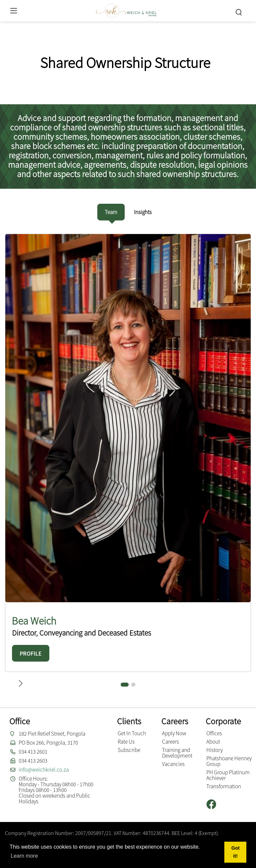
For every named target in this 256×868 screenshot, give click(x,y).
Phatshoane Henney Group (229, 761)
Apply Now (174, 733)
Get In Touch (132, 733)
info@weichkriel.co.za (44, 770)
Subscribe (129, 750)
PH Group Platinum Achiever (228, 775)
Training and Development (177, 753)
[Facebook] (214, 804)
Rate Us (126, 742)
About (213, 742)
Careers (170, 742)
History (214, 750)
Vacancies (173, 764)
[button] (125, 685)
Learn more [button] (24, 856)
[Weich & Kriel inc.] (126, 10)
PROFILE (31, 653)
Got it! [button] (235, 852)
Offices (214, 733)
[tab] (111, 212)
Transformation (224, 786)
